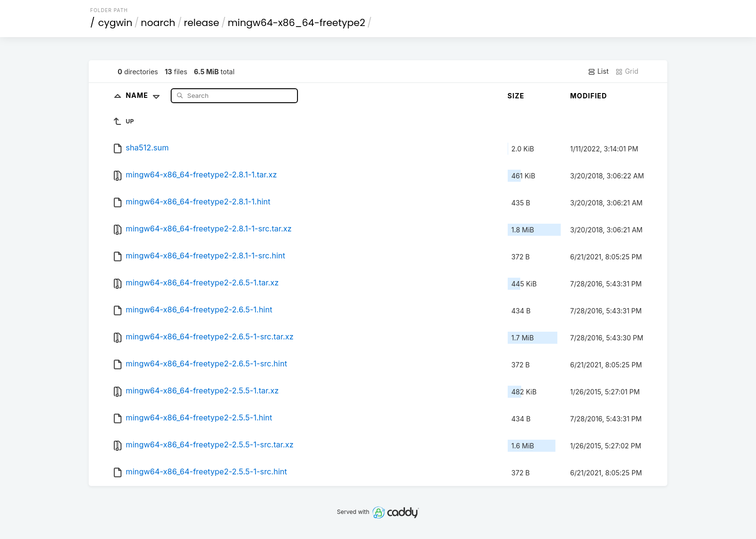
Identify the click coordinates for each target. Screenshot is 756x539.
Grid (627, 71)
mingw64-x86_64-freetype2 (296, 23)
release (202, 23)
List (598, 71)
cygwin (115, 23)
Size (516, 96)
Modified (589, 96)
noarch (158, 23)
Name (145, 95)
